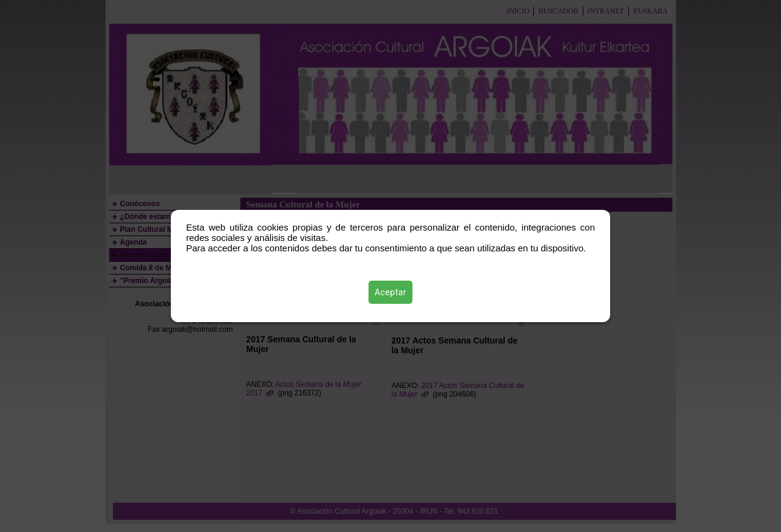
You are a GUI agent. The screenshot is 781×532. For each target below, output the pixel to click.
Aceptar (390, 292)
